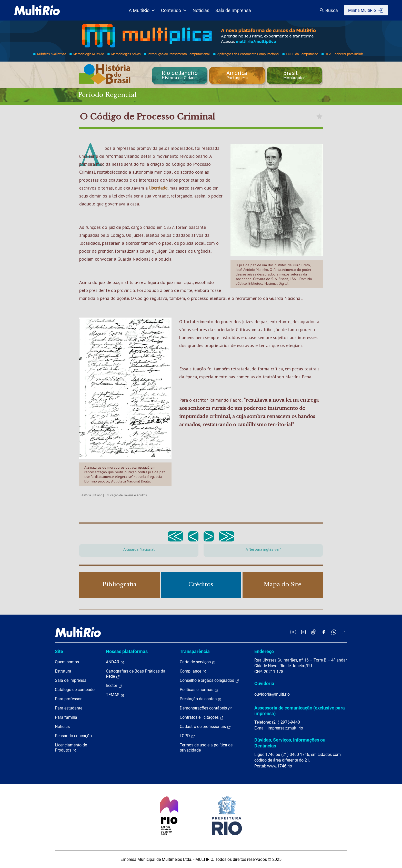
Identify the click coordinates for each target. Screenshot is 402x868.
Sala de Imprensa (233, 10)
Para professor (68, 699)
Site (59, 651)
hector (114, 686)
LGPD (187, 736)
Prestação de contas (201, 699)
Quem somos (67, 662)
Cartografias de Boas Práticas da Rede (136, 674)
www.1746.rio (280, 766)
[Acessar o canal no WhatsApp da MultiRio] (334, 632)
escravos (88, 188)
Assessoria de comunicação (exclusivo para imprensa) (300, 711)
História (86, 495)
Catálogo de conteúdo (75, 690)
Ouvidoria (264, 683)
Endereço (264, 651)
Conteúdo (174, 10)
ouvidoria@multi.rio (272, 694)
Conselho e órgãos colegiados (209, 680)
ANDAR (115, 662)
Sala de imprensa (71, 680)
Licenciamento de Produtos (71, 748)
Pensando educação (73, 736)
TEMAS (115, 695)
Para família (66, 717)
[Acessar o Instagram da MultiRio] (303, 632)
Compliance (193, 671)
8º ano (98, 495)
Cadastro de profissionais (205, 727)
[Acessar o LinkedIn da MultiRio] (344, 632)
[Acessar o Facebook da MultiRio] (324, 632)
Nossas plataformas (127, 651)
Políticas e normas (199, 690)
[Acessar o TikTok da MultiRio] (314, 632)
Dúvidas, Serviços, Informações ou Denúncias (290, 743)
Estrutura (63, 671)
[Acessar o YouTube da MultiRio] (293, 632)
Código (179, 164)
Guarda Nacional (134, 259)
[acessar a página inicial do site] (37, 10)
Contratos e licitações (202, 717)
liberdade (158, 188)
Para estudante (69, 708)
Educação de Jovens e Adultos (126, 495)
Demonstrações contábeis (206, 708)
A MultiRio (142, 10)
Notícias (201, 10)
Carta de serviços (198, 662)
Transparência (195, 651)
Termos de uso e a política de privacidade (206, 748)
